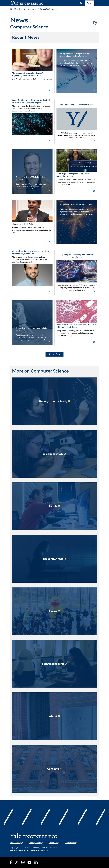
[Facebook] (11, 862)
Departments (30, 9)
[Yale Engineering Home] (28, 3)
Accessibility (16, 843)
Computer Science (48, 9)
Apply (90, 3)
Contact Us (71, 843)
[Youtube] (29, 862)
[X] (17, 862)
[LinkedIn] (36, 862)
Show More (54, 354)
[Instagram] (23, 862)
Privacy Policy (36, 843)
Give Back (54, 843)
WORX (46, 850)
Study (18, 9)
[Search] (81, 3)
